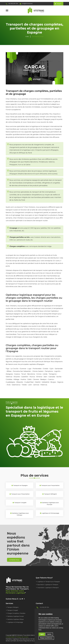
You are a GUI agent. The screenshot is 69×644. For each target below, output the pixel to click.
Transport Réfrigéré (12, 607)
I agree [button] (42, 634)
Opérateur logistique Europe (15, 616)
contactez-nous (15, 559)
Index (27, 36)
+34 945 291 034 (12, 4)
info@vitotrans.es (27, 4)
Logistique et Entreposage (14, 622)
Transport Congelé (12, 610)
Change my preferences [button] (46, 638)
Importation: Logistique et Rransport (47, 587)
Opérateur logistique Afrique (15, 619)
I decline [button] (49, 634)
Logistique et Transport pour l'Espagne (48, 581)
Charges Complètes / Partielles (16, 613)
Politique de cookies (22, 637)
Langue (58, 4)
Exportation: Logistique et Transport (47, 584)
